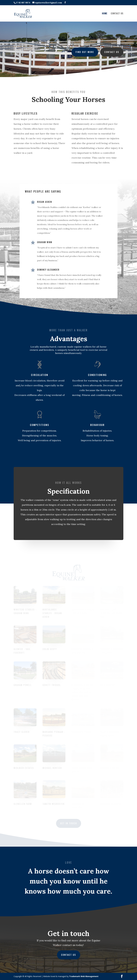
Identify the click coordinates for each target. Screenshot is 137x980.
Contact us (110, 52)
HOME (105, 14)
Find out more (84, 52)
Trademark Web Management (84, 976)
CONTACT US (117, 14)
